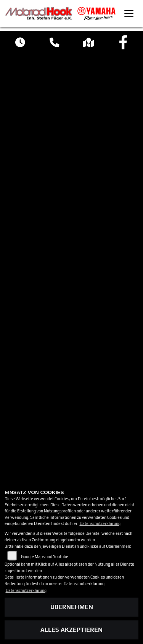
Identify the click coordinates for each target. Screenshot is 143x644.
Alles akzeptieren (71, 630)
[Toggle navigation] (129, 14)
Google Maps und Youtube (45, 557)
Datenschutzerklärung (100, 523)
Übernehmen (72, 607)
